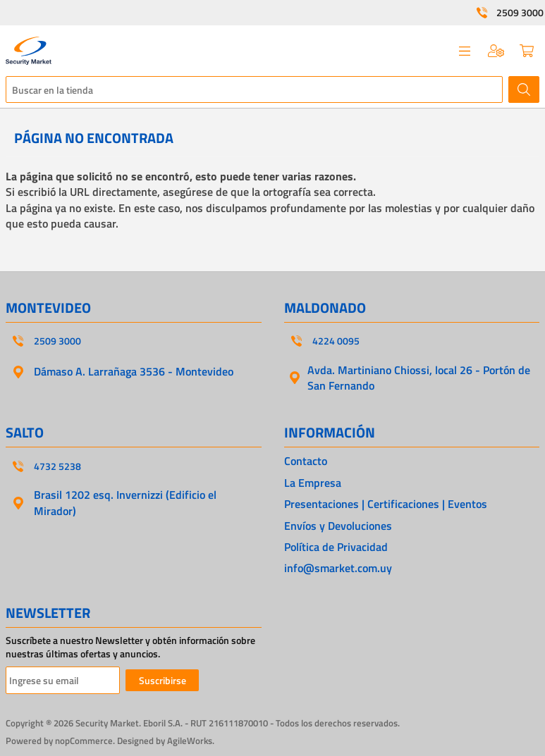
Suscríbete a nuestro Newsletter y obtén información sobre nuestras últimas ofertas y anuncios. (130, 647)
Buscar (524, 89)
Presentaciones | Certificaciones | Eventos (386, 504)
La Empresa (313, 483)
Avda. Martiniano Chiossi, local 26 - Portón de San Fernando (419, 378)
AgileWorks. (191, 740)
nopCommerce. (85, 740)
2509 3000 (520, 13)
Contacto (306, 461)
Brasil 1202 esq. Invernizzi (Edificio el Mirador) (125, 502)
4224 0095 (336, 341)
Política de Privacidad (336, 547)
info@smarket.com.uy (338, 568)
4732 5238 (57, 466)
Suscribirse (163, 680)
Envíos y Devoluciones (338, 526)
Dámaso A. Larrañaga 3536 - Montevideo (134, 371)
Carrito (527, 51)
